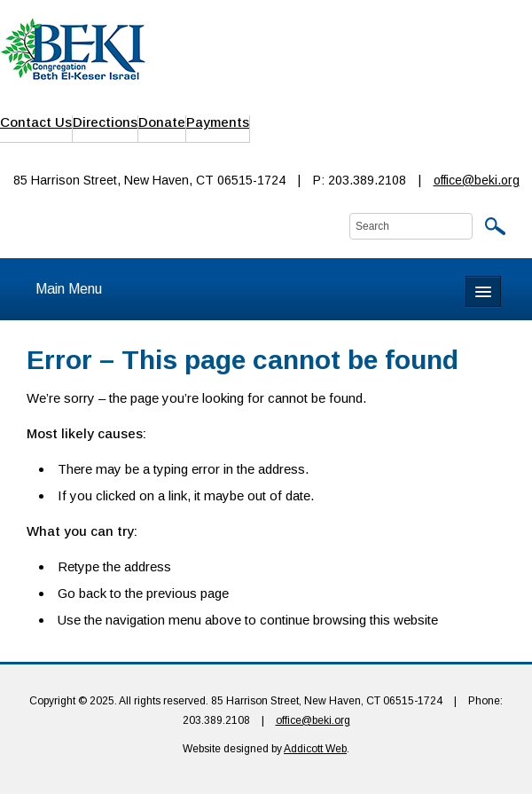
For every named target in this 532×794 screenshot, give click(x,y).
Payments (218, 122)
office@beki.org (477, 180)
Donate (162, 122)
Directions (105, 122)
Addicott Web (315, 749)
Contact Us (36, 122)
